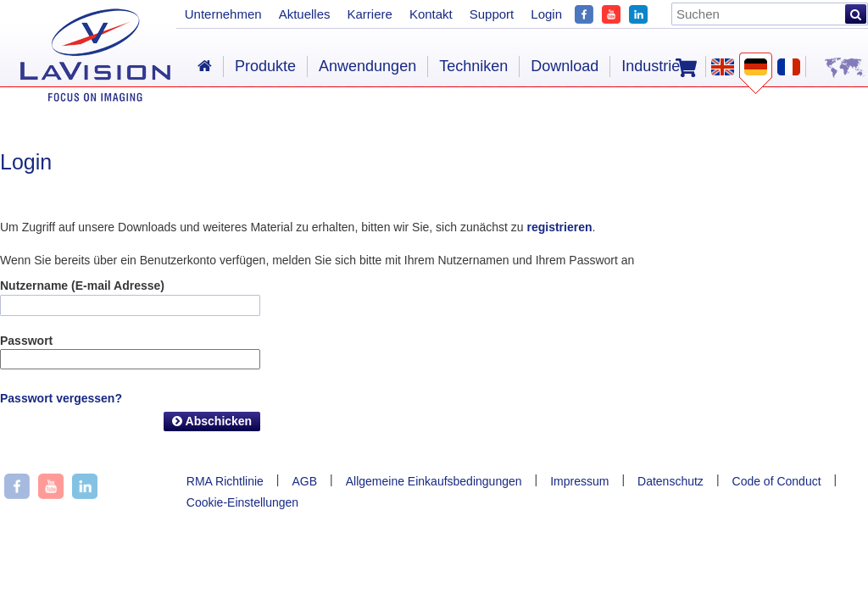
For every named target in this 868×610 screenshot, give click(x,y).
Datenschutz (670, 481)
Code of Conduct (777, 481)
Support (492, 14)
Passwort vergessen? (61, 398)
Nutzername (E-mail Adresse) (82, 286)
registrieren (559, 227)
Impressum (579, 481)
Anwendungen (367, 66)
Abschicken (212, 421)
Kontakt (431, 14)
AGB (304, 481)
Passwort (26, 341)
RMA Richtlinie (225, 481)
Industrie (651, 66)
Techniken (473, 66)
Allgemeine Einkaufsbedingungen (434, 481)
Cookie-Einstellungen (242, 502)
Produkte (265, 66)
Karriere (370, 14)
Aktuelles (305, 14)
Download (565, 66)
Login (546, 14)
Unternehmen (223, 14)
